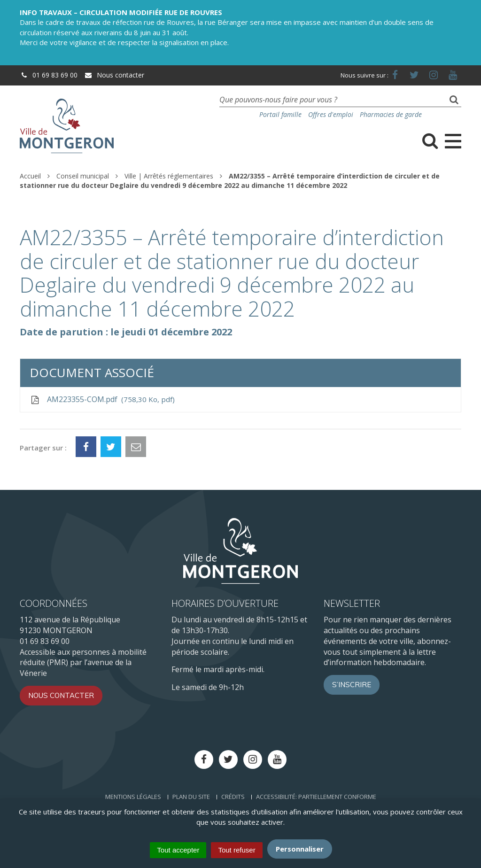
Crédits (233, 797)
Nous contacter (114, 75)
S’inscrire (352, 685)
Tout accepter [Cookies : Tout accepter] (178, 850)
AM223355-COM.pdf (102, 399)
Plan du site (191, 797)
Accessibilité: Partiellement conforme (316, 797)
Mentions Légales (133, 797)
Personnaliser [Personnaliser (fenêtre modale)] (300, 849)
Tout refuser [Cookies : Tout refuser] (237, 850)
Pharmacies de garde (391, 114)
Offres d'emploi (331, 114)
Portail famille (280, 114)
